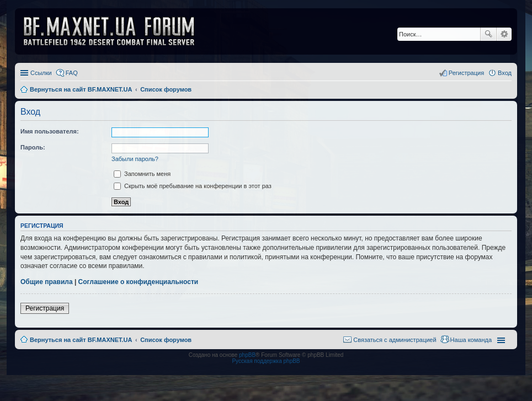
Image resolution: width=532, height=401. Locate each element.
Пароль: (33, 147)
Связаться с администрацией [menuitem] (395, 340)
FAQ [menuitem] (72, 73)
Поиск (488, 34)
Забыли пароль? (135, 159)
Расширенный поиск (504, 34)
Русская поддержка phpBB (266, 361)
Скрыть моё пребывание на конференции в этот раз (193, 186)
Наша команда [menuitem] (471, 340)
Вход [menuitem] (505, 73)
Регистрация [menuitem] (466, 73)
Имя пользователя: (50, 131)
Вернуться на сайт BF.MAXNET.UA (81, 340)
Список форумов (166, 340)
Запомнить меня (142, 174)
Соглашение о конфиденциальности (139, 282)
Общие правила (47, 282)
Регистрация (45, 308)
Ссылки (41, 73)
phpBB (247, 355)
